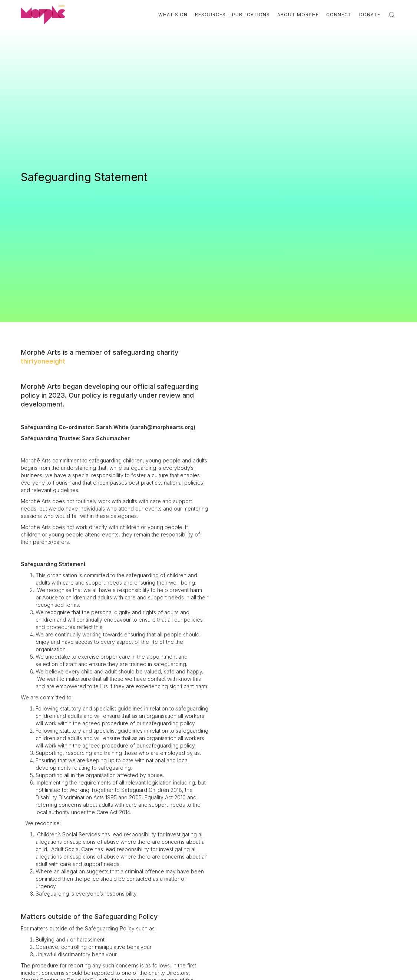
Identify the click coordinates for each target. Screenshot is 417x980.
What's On (173, 15)
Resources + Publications (232, 15)
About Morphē (298, 15)
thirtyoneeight (43, 361)
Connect (339, 15)
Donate (370, 15)
